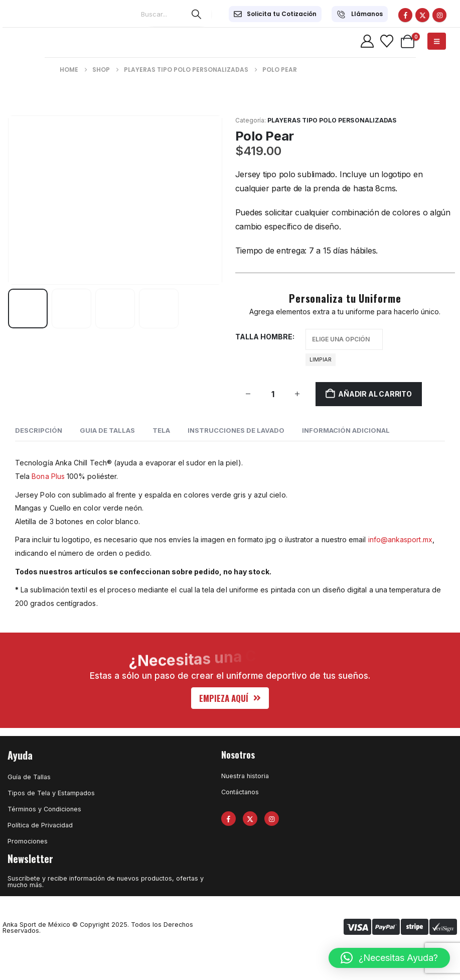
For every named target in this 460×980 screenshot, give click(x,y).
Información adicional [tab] (346, 430)
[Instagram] (439, 15)
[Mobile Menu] (437, 41)
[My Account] (367, 41)
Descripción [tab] (39, 430)
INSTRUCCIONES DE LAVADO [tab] (236, 430)
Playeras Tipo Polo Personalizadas (332, 120)
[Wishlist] (387, 41)
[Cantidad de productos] (273, 394)
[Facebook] (405, 15)
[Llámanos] (360, 14)
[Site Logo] (33, 41)
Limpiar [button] (321, 359)
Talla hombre (264, 337)
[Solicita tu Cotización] (275, 14)
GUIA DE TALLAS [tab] (107, 430)
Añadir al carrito (375, 394)
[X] (422, 15)
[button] (230, 698)
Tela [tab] (161, 430)
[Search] (196, 14)
